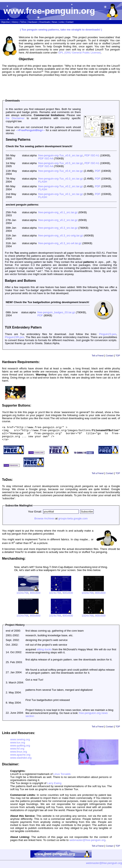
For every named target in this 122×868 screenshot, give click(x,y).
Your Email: (35, 515)
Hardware (33, 22)
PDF (98, 171)
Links (62, 22)
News (55, 22)
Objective (5, 22)
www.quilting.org (20, 749)
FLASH (43, 182)
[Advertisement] (61, 87)
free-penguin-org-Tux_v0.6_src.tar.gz (61, 155)
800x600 (35, 596)
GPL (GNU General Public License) (79, 53)
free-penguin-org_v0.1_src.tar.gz (58, 212)
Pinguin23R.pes (14, 337)
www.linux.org (19, 755)
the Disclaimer (15, 118)
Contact (70, 22)
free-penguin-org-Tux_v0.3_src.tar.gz (61, 179)
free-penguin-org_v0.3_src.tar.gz (58, 228)
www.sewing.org (20, 742)
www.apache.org (20, 758)
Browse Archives (45, 522)
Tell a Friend (98, 356)
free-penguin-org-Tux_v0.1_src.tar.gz (61, 194)
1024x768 (23, 596)
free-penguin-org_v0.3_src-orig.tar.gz (61, 235)
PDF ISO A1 (92, 155)
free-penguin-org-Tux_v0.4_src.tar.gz (61, 171)
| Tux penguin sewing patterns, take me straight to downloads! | (61, 30)
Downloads (45, 22)
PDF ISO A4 (46, 158)
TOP (118, 356)
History (15, 22)
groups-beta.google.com (73, 522)
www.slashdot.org (21, 761)
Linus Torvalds (62, 777)
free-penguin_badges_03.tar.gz (56, 312)
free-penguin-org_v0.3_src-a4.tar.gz (60, 243)
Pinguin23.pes (108, 334)
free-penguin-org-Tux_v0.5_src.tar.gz (61, 163)
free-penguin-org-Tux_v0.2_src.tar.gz (61, 186)
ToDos (23, 22)
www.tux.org (18, 746)
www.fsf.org (17, 752)
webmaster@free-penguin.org (87, 843)
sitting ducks (44, 652)
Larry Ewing (54, 786)
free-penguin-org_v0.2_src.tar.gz (58, 220)
